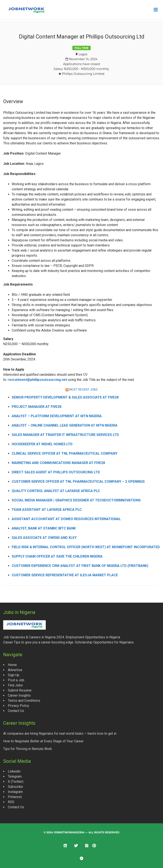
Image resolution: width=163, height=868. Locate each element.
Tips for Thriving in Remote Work (28, 749)
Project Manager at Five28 (36, 407)
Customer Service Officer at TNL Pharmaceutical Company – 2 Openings (78, 482)
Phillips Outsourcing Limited (83, 74)
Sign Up (14, 675)
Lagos (83, 54)
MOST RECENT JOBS (83, 390)
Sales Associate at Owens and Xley (44, 538)
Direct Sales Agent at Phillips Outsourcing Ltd (56, 472)
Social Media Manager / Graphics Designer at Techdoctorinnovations (76, 500)
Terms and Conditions (24, 701)
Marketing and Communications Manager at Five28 (58, 463)
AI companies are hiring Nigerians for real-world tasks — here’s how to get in (60, 734)
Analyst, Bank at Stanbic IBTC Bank (44, 528)
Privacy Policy (19, 706)
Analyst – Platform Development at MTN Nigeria (57, 416)
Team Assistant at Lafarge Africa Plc (47, 510)
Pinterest (15, 797)
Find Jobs (15, 685)
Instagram (15, 792)
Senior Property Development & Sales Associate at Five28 (65, 397)
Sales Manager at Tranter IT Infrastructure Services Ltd (65, 435)
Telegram (15, 776)
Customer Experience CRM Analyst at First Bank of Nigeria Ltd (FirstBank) (80, 566)
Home (12, 665)
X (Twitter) (16, 782)
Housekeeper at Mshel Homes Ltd (42, 444)
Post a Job (16, 680)
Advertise (15, 670)
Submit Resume (20, 690)
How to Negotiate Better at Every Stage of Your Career (43, 741)
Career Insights (19, 695)
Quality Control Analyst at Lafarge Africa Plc (56, 491)
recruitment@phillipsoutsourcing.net (37, 380)
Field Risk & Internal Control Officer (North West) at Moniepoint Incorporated (86, 547)
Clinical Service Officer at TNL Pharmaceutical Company (65, 453)
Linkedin (14, 771)
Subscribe (15, 787)
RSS (11, 802)
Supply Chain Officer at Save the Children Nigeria (57, 556)
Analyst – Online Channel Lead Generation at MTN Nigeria (65, 425)
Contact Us (16, 711)
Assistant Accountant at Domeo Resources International (66, 519)
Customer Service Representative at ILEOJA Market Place (65, 575)
